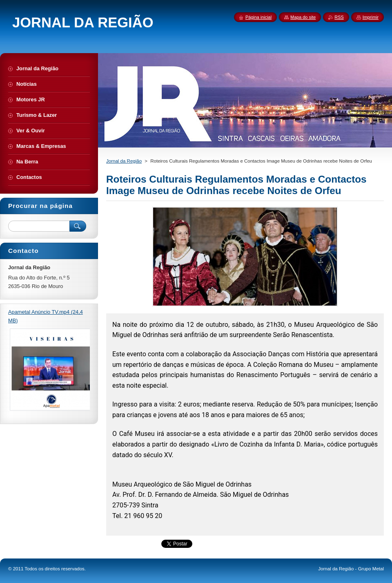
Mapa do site (303, 17)
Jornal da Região (124, 161)
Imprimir (371, 17)
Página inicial (258, 17)
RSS (339, 17)
